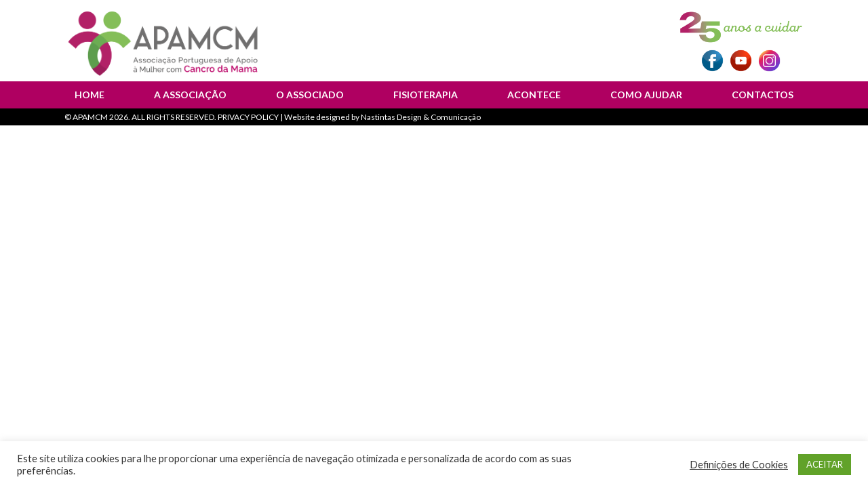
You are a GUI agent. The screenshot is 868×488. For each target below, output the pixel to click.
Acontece (534, 95)
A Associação (190, 95)
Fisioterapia (426, 95)
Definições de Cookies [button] (739, 465)
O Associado (310, 95)
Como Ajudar (646, 95)
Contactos (763, 95)
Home (90, 95)
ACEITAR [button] (825, 464)
